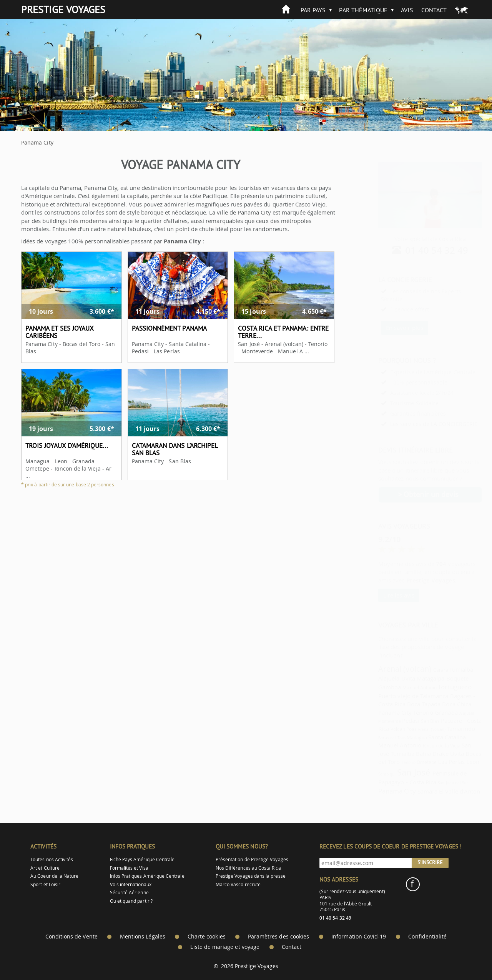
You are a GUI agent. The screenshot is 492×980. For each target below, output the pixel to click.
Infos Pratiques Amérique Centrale (147, 876)
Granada (427, 712)
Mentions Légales (143, 937)
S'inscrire (430, 862)
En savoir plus (386, 328)
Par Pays (313, 10)
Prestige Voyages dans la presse (251, 876)
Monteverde (371, 721)
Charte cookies (207, 937)
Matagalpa (412, 678)
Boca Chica (438, 704)
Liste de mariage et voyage (225, 947)
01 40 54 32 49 (418, 250)
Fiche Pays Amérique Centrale (142, 859)
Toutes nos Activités (52, 859)
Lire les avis (380, 595)
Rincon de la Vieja (423, 746)
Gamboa (371, 687)
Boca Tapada (405, 704)
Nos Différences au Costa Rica (248, 868)
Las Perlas (433, 762)
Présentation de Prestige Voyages (252, 859)
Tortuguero (436, 687)
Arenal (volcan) (386, 669)
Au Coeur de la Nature (54, 876)
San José (395, 772)
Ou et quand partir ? (131, 901)
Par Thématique (363, 10)
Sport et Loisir (45, 884)
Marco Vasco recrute (238, 884)
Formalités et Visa (129, 868)
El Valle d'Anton (441, 791)
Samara (409, 791)
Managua (398, 738)
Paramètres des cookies (278, 937)
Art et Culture (45, 868)
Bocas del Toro (373, 738)
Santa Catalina (428, 737)
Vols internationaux (131, 884)
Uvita (389, 678)
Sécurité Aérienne (129, 893)
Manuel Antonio (401, 688)
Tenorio (404, 712)
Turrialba (442, 669)
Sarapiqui (368, 774)
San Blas (411, 721)
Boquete (439, 678)
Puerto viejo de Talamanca (395, 696)
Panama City (376, 712)
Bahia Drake (413, 754)
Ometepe (408, 762)
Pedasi (392, 720)
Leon (454, 762)
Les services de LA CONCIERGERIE (415, 424)
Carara (422, 670)
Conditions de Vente (71, 937)
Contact (434, 10)
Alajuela (370, 678)
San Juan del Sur (434, 783)
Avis (407, 10)
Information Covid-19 (359, 937)
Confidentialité (427, 937)
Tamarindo (442, 729)
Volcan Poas (385, 729)
